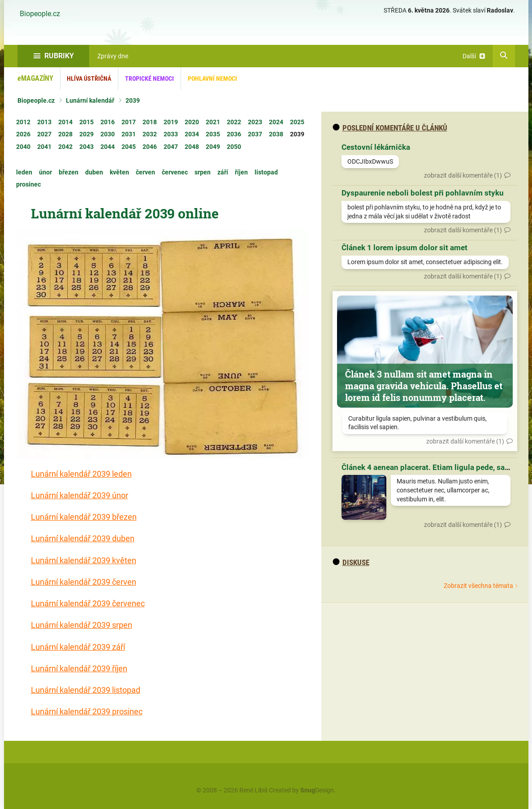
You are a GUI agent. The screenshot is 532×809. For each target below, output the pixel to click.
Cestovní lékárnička (376, 147)
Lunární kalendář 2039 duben (83, 538)
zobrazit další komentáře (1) (463, 175)
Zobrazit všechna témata (478, 586)
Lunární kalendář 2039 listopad (86, 690)
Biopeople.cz (40, 14)
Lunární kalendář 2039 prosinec (87, 711)
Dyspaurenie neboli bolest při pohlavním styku (423, 193)
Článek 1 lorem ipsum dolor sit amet (404, 248)
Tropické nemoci (149, 78)
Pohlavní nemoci (212, 78)
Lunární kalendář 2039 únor (80, 495)
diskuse (351, 562)
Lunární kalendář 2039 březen (84, 517)
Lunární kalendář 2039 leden (81, 474)
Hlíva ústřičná (89, 78)
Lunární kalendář (90, 100)
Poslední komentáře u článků (390, 128)
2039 (133, 100)
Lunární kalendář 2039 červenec (88, 603)
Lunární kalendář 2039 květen (84, 560)
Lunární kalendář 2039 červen (84, 582)
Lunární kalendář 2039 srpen (82, 625)
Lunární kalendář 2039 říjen (79, 668)
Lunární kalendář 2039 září (78, 647)
